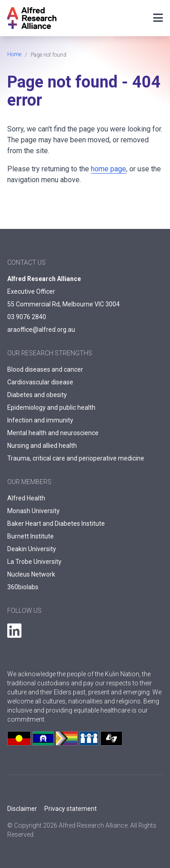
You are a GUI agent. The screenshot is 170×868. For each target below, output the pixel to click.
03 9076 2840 (27, 317)
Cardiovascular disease (40, 382)
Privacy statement (71, 809)
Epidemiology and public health (51, 407)
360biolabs (23, 587)
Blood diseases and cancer (45, 369)
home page (109, 169)
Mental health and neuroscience (53, 433)
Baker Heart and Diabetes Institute (56, 524)
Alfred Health (26, 498)
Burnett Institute (31, 536)
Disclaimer (22, 809)
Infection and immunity (40, 420)
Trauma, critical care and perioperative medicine (76, 458)
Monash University (33, 511)
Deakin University (32, 549)
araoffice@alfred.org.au (41, 330)
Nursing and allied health (42, 446)
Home (14, 54)
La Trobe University (34, 562)
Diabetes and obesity (37, 395)
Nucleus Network (31, 574)
